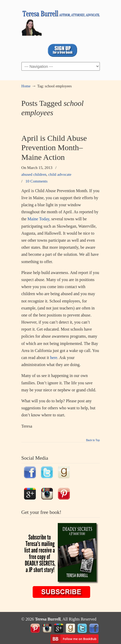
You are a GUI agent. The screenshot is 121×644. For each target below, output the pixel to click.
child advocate (60, 174)
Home (26, 86)
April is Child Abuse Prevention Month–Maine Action (54, 148)
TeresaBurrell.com (61, 21)
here (54, 358)
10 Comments (36, 181)
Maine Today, (39, 219)
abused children (34, 174)
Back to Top (93, 440)
